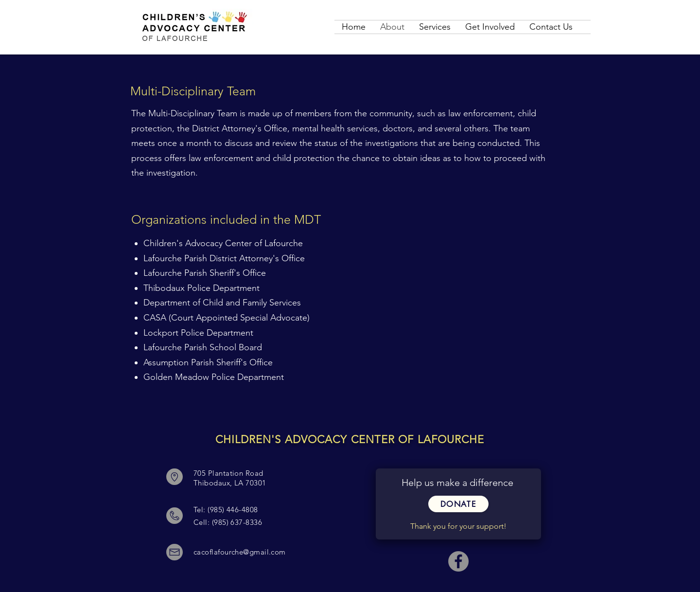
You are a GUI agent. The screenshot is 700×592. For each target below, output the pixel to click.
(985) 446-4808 (233, 510)
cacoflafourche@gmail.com (240, 552)
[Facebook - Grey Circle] (458, 561)
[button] (458, 504)
